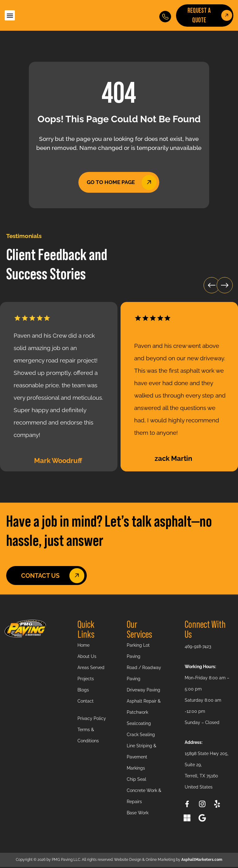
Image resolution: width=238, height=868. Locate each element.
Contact (86, 702)
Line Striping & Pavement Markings (141, 758)
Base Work (138, 814)
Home (84, 646)
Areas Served (91, 669)
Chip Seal (137, 780)
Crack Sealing (141, 736)
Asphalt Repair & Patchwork (144, 708)
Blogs (83, 691)
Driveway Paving (143, 691)
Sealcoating (139, 725)
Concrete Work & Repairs (144, 797)
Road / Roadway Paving (144, 674)
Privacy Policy (92, 720)
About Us (87, 658)
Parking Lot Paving (138, 652)
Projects (86, 680)
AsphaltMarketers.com (202, 861)
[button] (10, 15)
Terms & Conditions (88, 736)
